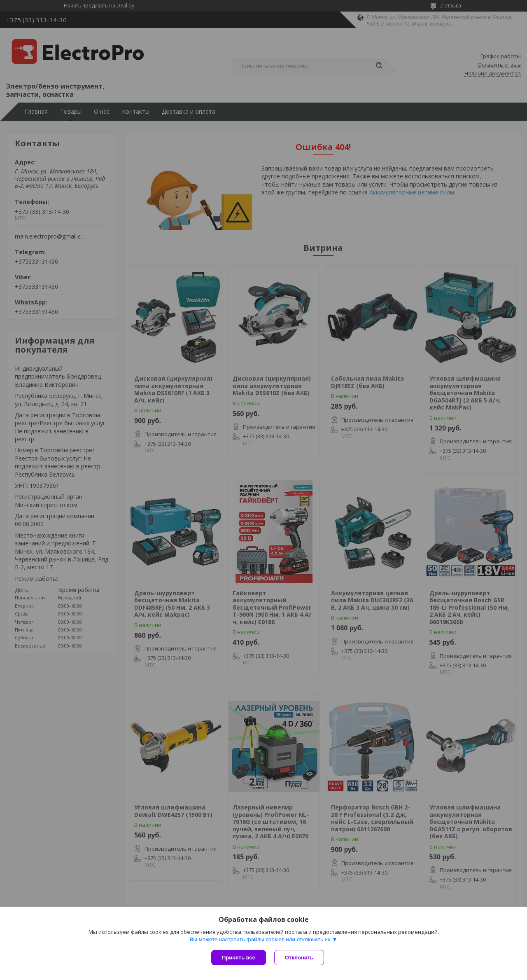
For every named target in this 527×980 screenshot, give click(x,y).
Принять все (239, 958)
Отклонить (299, 958)
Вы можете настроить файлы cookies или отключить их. (261, 939)
